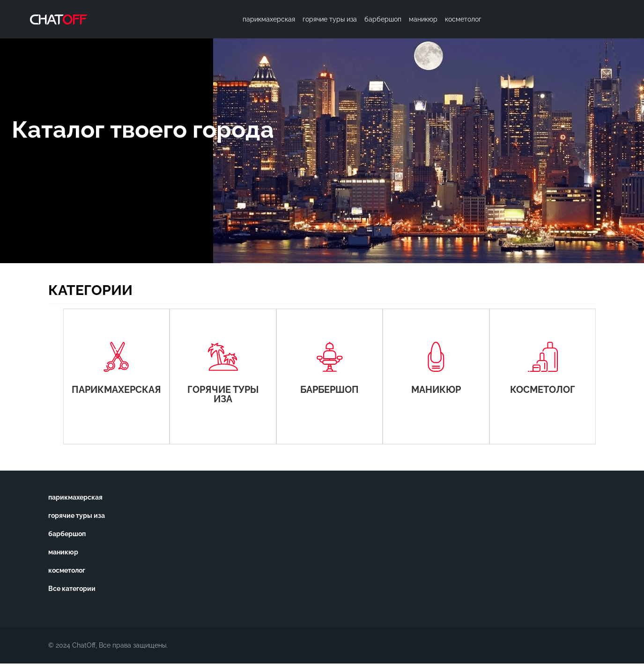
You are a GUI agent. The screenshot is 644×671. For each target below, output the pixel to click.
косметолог (67, 570)
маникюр (63, 552)
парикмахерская (75, 497)
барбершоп (67, 534)
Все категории (72, 589)
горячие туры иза (77, 516)
